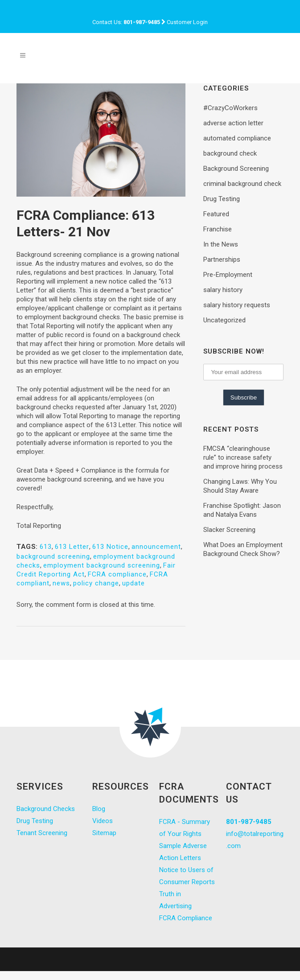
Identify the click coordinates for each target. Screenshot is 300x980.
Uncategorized (224, 320)
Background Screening (236, 169)
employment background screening (102, 565)
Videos (103, 821)
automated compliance (237, 138)
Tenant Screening (42, 833)
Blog (99, 809)
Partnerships (222, 259)
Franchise (218, 229)
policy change (96, 583)
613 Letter (72, 547)
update (134, 583)
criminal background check (242, 184)
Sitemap (104, 833)
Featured (216, 214)
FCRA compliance (117, 574)
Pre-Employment (228, 275)
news (61, 583)
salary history (223, 290)
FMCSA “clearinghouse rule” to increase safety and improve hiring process (243, 457)
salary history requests (237, 305)
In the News (221, 244)
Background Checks (46, 809)
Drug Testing (222, 199)
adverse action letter (233, 123)
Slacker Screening (229, 530)
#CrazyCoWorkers (230, 108)
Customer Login (187, 22)
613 (46, 547)
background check (230, 153)
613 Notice (110, 547)
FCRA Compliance (186, 918)
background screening (53, 556)
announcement (156, 547)
